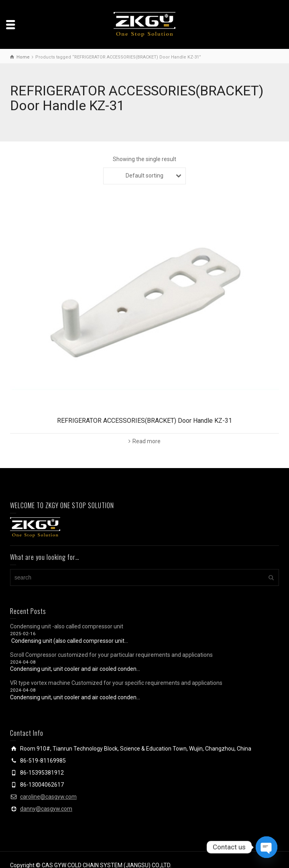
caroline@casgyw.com (48, 797)
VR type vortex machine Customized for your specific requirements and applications (116, 683)
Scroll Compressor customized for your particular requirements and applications (111, 655)
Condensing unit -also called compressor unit (67, 626)
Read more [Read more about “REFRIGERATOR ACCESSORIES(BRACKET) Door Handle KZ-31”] (147, 441)
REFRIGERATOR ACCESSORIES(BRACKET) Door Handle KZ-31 (144, 421)
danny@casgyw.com (46, 809)
